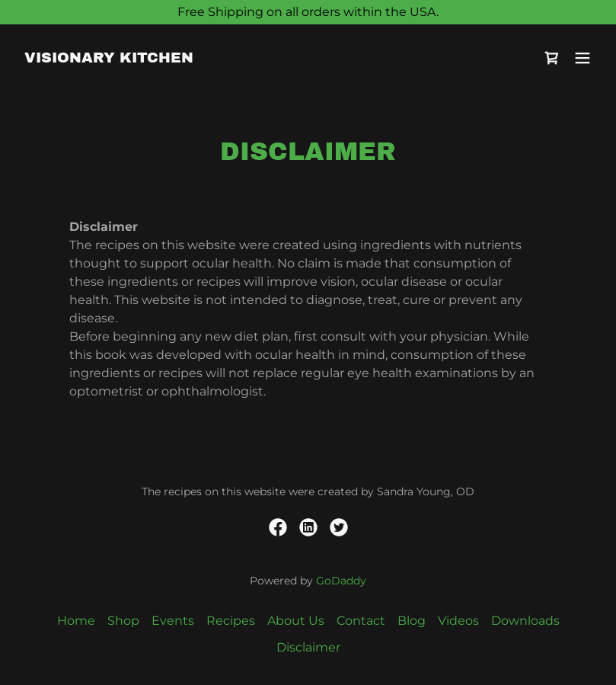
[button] (582, 58)
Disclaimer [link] (308, 647)
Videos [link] (458, 621)
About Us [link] (296, 621)
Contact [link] (361, 621)
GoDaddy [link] (341, 581)
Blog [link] (412, 621)
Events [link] (173, 621)
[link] (109, 58)
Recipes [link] (231, 621)
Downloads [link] (525, 621)
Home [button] (76, 621)
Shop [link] (123, 621)
